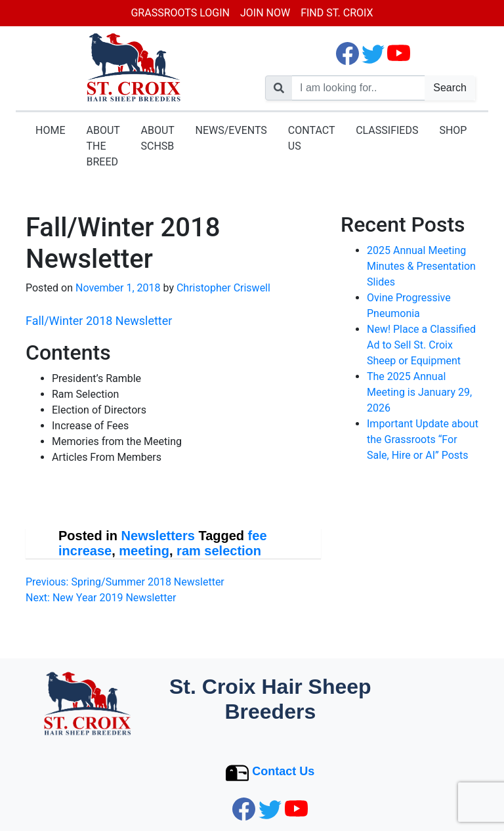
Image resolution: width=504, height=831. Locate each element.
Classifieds (387, 130)
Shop (453, 130)
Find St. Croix (337, 13)
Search (450, 88)
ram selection (219, 551)
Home (50, 130)
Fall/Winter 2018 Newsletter (99, 321)
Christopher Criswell (223, 288)
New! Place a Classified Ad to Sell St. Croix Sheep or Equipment (421, 345)
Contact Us (311, 138)
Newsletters (158, 536)
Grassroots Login (180, 13)
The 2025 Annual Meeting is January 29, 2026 (419, 392)
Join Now (265, 13)
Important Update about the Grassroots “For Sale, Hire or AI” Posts (423, 439)
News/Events (231, 130)
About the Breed (103, 146)
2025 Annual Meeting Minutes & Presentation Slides (421, 266)
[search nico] (359, 88)
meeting (144, 551)
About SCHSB (158, 138)
